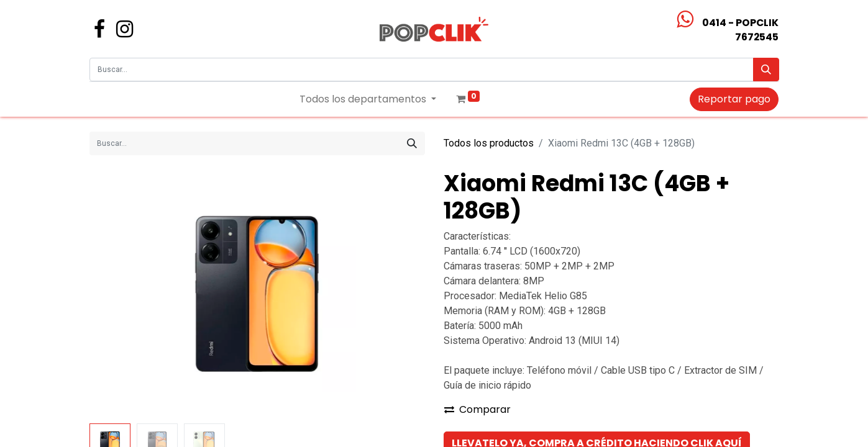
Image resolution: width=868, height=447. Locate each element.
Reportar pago (734, 99)
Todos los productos (489, 143)
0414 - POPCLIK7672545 (740, 30)
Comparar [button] (477, 409)
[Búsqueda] (766, 70)
